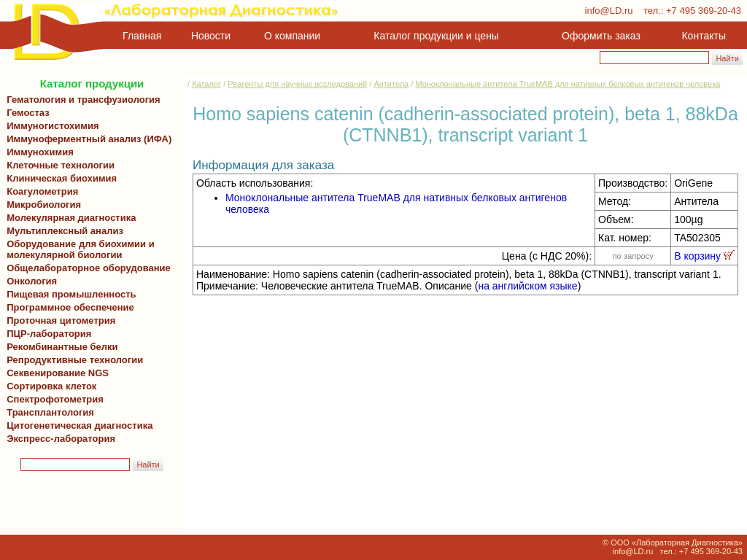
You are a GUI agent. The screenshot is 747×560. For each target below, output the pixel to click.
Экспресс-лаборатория (61, 439)
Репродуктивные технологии (72, 360)
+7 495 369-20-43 (704, 11)
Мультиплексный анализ (65, 231)
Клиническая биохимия (59, 178)
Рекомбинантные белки (60, 347)
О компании (291, 36)
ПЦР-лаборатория (46, 334)
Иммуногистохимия (50, 126)
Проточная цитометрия (58, 320)
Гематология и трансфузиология (81, 100)
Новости (211, 36)
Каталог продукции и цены (436, 36)
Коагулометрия (42, 191)
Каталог (206, 84)
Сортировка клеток (49, 386)
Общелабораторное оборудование (86, 268)
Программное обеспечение (70, 307)
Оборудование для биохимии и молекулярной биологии (78, 249)
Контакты (704, 36)
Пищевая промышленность (71, 294)
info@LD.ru (609, 11)
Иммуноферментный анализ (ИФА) (86, 139)
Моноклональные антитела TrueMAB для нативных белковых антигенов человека (568, 84)
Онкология (32, 281)
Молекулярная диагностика (69, 218)
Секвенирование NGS (55, 373)
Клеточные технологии (58, 165)
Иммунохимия (40, 152)
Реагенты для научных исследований (297, 84)
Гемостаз (28, 113)
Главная (142, 36)
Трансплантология (48, 412)
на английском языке (527, 286)
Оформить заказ (601, 36)
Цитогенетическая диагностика (77, 425)
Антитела (391, 84)
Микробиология (44, 205)
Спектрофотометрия (55, 399)
